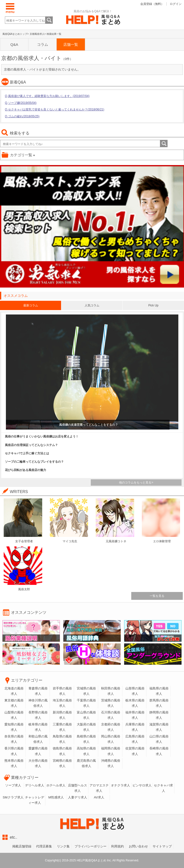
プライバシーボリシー (91, 846)
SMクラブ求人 (13, 797)
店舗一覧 (69, 44)
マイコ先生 (70, 541)
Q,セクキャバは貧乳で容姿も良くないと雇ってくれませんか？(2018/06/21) (55, 109)
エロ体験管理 (162, 541)
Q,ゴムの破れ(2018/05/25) (22, 116)
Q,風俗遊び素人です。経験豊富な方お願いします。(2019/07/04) (47, 96)
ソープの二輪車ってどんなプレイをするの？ (34, 462)
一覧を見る (157, 596)
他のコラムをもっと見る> (136, 482)
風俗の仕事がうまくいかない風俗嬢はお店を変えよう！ (42, 436)
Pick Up (153, 305)
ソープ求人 (13, 785)
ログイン (176, 4)
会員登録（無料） (152, 4)
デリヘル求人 (35, 785)
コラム (41, 44)
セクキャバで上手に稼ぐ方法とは (27, 453)
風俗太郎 (24, 589)
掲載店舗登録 (22, 846)
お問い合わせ (138, 846)
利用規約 (118, 846)
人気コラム (92, 305)
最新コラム (31, 305)
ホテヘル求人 (56, 785)
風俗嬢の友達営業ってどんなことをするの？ (89, 425)
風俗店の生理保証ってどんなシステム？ (31, 445)
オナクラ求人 (120, 785)
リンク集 (63, 846)
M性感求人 (56, 797)
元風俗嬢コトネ (116, 541)
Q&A (14, 44)
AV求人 (99, 797)
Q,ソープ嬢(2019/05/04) (21, 103)
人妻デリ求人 (78, 797)
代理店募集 (44, 846)
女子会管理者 (24, 541)
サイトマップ (162, 846)
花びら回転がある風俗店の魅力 (26, 470)
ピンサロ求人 (142, 785)
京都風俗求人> (38, 34)
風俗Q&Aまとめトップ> (16, 34)
